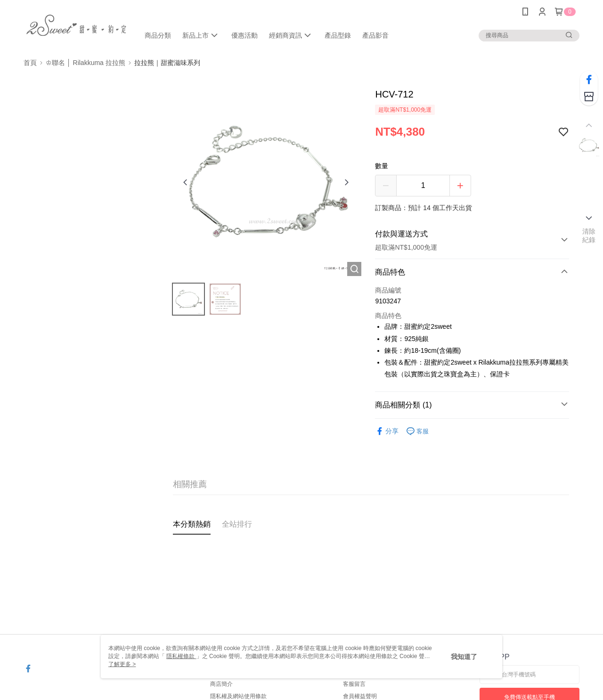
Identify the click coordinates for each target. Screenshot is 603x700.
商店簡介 (221, 684)
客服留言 (354, 684)
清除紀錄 (589, 236)
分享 (387, 431)
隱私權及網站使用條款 (238, 696)
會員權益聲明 (360, 696)
